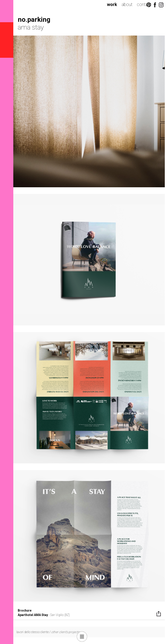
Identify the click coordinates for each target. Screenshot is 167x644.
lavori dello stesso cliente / (48, 632)
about (127, 4)
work (112, 4)
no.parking (34, 19)
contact (144, 4)
